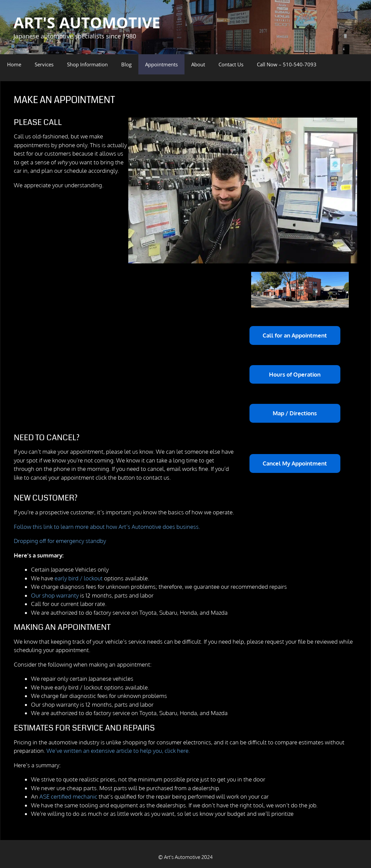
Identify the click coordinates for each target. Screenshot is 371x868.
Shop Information (87, 64)
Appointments (161, 64)
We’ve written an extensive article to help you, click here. (118, 751)
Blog (126, 64)
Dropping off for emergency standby (60, 541)
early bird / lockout (79, 578)
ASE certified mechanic (68, 796)
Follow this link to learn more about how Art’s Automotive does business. (107, 527)
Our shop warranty (55, 595)
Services (44, 64)
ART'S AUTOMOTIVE (87, 22)
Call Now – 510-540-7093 (287, 64)
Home (14, 64)
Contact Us (231, 64)
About (198, 64)
